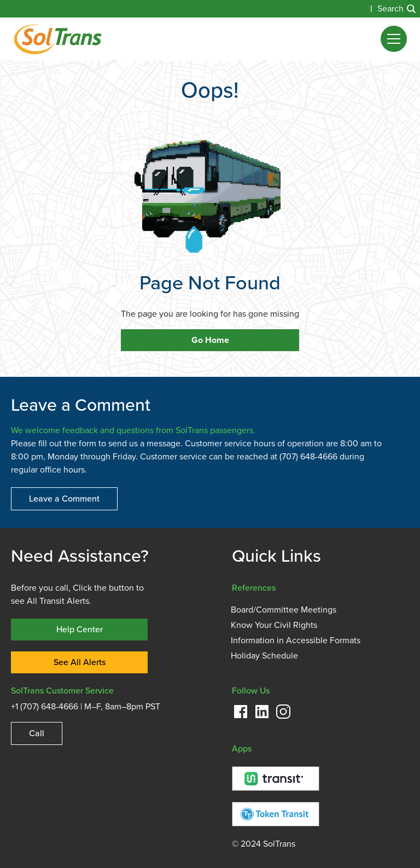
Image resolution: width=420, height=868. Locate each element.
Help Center (80, 629)
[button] (394, 39)
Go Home (210, 340)
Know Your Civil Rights (274, 625)
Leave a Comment (64, 499)
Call (37, 733)
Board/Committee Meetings (284, 610)
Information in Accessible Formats (296, 640)
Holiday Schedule (264, 656)
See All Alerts (80, 662)
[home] (58, 39)
